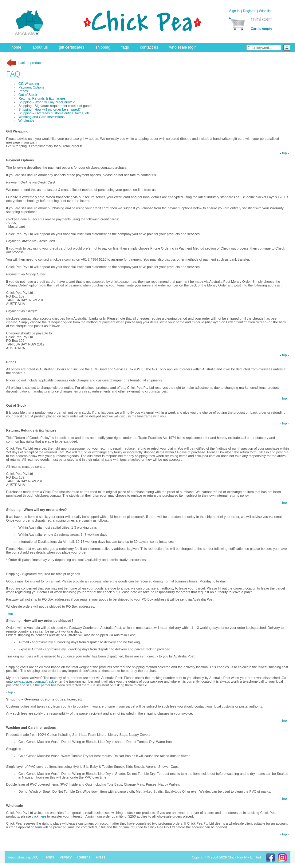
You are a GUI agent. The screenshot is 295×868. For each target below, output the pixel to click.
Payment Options (31, 87)
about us (40, 47)
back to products (25, 63)
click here (40, 816)
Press (101, 857)
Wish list (265, 11)
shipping (103, 47)
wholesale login (183, 47)
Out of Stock (28, 95)
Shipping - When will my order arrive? (47, 102)
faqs (125, 47)
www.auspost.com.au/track (34, 681)
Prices (23, 91)
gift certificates (71, 47)
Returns (84, 857)
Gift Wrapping (29, 84)
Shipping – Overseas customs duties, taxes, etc (54, 113)
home (16, 47)
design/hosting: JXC (23, 857)
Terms (49, 857)
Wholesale (26, 120)
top (284, 153)
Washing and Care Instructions (41, 117)
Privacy (66, 857)
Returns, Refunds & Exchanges (42, 98)
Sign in (234, 11)
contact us (149, 47)
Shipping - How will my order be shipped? (49, 109)
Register (249, 11)
